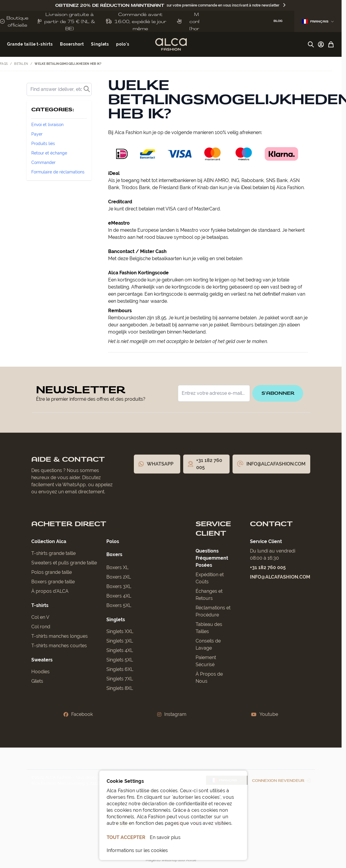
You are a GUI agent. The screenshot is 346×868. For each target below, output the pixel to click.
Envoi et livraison (47, 125)
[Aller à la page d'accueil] (171, 44)
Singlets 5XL (120, 660)
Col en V (40, 617)
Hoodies (40, 672)
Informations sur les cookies (137, 850)
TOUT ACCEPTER (126, 837)
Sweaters (42, 660)
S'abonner (277, 393)
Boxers (114, 554)
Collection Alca (49, 541)
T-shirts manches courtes (59, 646)
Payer (37, 134)
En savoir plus (165, 837)
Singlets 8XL (120, 688)
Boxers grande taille (53, 582)
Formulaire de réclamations (58, 172)
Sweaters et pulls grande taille (64, 563)
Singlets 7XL (120, 679)
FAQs (4, 64)
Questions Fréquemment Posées (212, 558)
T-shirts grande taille (53, 553)
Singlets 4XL (120, 650)
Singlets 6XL (120, 669)
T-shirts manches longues (60, 636)
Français (318, 21)
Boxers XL (117, 567)
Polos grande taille (52, 572)
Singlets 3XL (120, 641)
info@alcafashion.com (280, 577)
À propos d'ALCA (50, 591)
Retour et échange (49, 153)
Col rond (41, 627)
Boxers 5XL (119, 605)
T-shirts (40, 605)
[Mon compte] (321, 44)
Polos (113, 541)
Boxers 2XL (119, 577)
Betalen (21, 64)
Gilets (37, 681)
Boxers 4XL (119, 596)
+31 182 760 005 (268, 567)
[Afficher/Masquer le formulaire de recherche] (311, 44)
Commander (43, 162)
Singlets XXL (120, 631)
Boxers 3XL (119, 586)
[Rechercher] (59, 89)
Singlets (116, 620)
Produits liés (43, 144)
